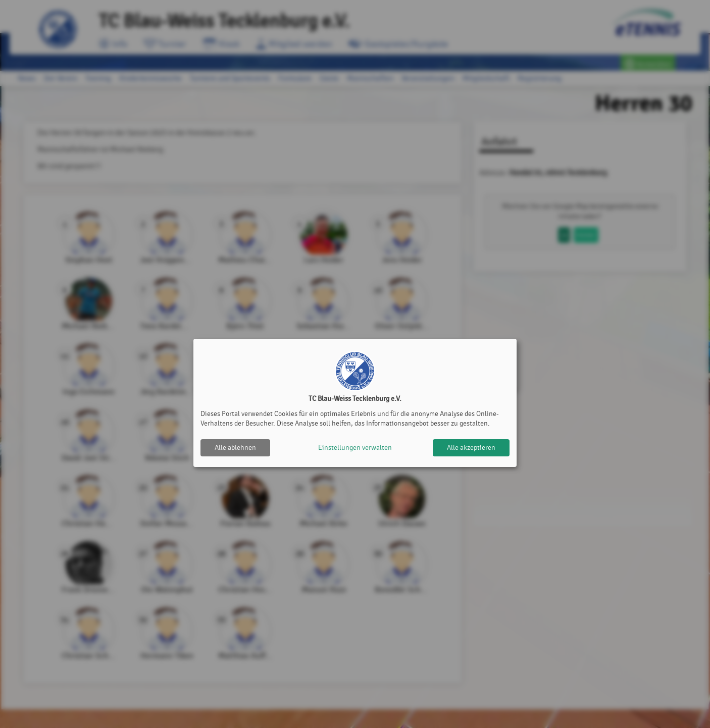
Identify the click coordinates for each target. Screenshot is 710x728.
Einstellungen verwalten (355, 448)
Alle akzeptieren (471, 448)
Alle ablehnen (235, 448)
